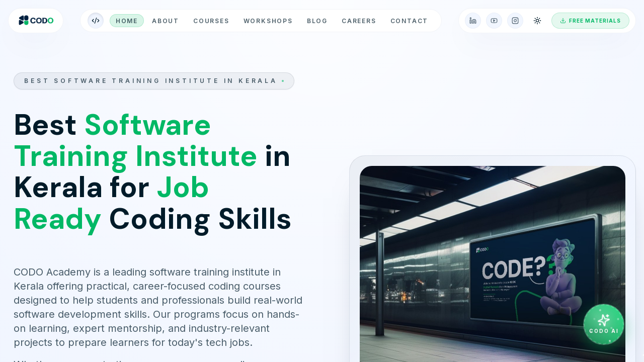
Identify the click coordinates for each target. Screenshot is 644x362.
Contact (410, 21)
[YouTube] (494, 21)
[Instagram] (515, 21)
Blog (317, 21)
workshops (268, 21)
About (166, 21)
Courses (211, 21)
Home (127, 21)
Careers (359, 21)
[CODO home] (36, 21)
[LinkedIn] (473, 21)
